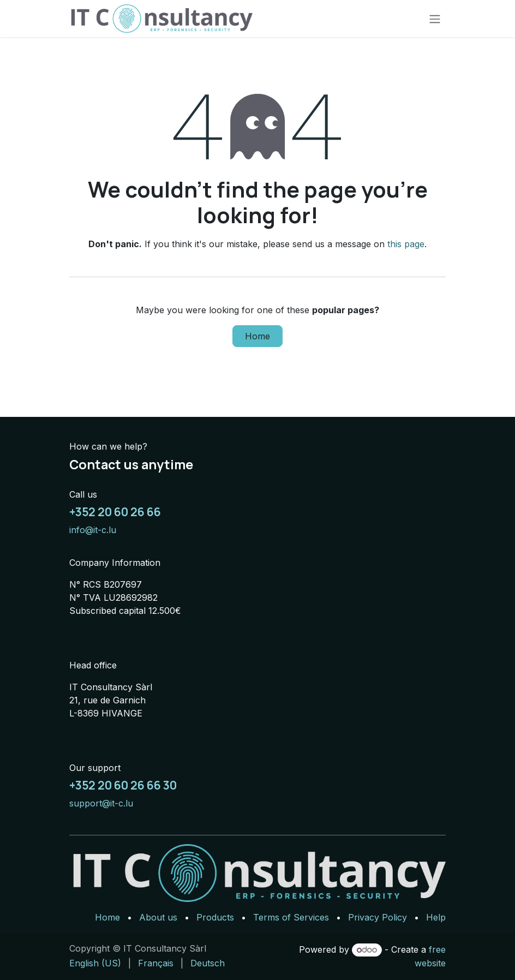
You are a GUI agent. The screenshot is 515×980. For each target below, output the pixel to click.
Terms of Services (291, 917)
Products (215, 917)
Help (436, 917)
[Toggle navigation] (435, 19)
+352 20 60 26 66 (115, 512)
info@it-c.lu (93, 530)
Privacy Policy (378, 917)
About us (158, 917)
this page (406, 244)
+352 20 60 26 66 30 (123, 785)
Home (257, 336)
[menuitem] (95, 963)
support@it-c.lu (101, 803)
